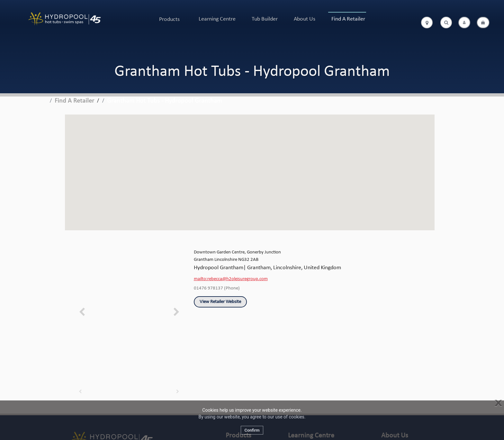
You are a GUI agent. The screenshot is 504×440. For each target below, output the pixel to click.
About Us (305, 19)
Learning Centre (217, 19)
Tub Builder (265, 19)
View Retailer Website (220, 302)
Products (169, 19)
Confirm (252, 430)
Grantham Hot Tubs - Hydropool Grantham (165, 101)
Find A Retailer (348, 19)
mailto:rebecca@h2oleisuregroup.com (231, 279)
